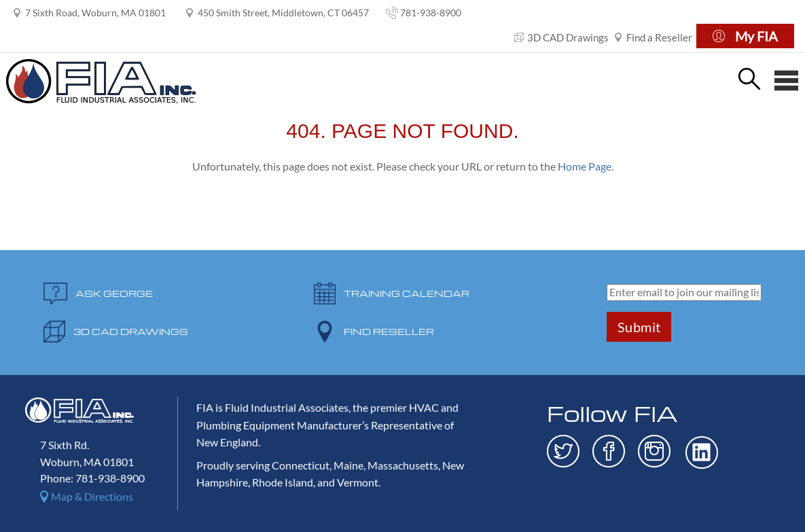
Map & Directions (92, 496)
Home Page (585, 166)
